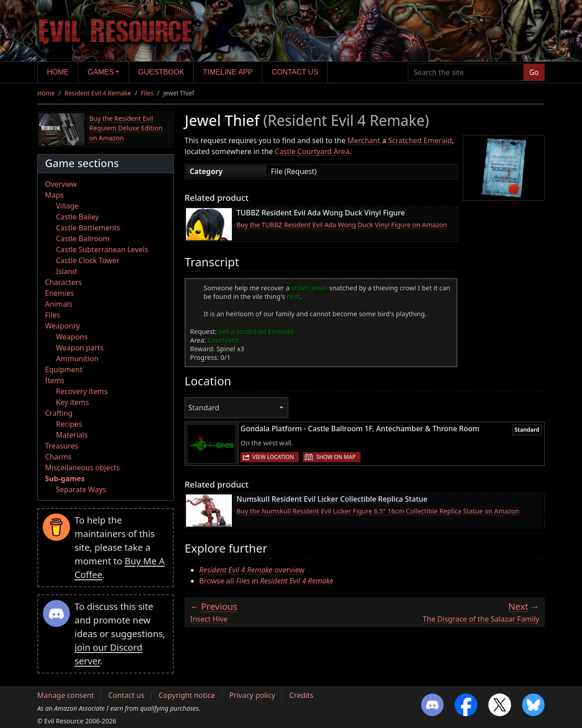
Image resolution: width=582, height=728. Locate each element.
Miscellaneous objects (82, 468)
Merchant (364, 140)
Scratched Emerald (420, 140)
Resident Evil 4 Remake (98, 93)
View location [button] (273, 457)
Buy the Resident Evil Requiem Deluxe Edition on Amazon (126, 128)
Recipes (69, 424)
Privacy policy (252, 695)
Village (67, 206)
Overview (61, 184)
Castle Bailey (77, 217)
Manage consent (66, 695)
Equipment (64, 369)
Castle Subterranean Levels (102, 249)
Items (55, 380)
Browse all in (266, 581)
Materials (72, 435)
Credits (301, 695)
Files (147, 93)
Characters (63, 282)
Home (58, 72)
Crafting (59, 413)
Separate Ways (81, 489)
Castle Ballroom (83, 239)
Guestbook (161, 72)
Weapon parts (80, 348)
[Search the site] (466, 72)
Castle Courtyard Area (312, 151)
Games (101, 72)
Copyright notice (187, 695)
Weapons (72, 337)
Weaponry (63, 326)
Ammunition (77, 359)
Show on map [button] (336, 457)
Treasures (62, 446)
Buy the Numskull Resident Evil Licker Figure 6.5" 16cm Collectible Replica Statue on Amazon (378, 511)
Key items (72, 402)
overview (252, 570)
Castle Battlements (88, 228)
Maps (54, 195)
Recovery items (82, 391)
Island (66, 271)
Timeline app (228, 72)
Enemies (60, 293)
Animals (59, 304)
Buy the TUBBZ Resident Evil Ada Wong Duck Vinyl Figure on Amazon (342, 225)
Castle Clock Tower (88, 260)
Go (534, 72)
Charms (58, 457)
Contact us (295, 72)
